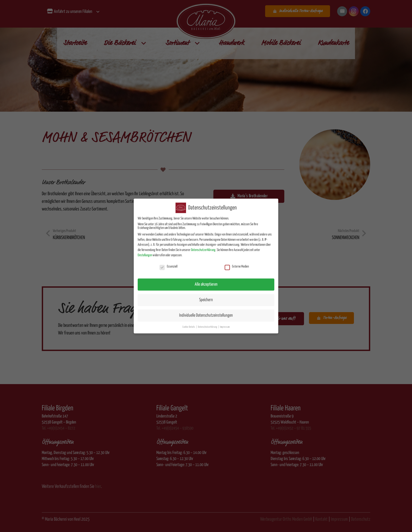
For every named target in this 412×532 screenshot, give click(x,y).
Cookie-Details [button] (189, 323)
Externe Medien (237, 263)
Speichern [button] (206, 296)
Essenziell (168, 263)
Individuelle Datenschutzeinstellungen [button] (206, 311)
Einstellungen (145, 251)
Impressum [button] (225, 323)
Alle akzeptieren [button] (206, 280)
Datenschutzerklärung (203, 246)
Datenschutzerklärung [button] (208, 323)
